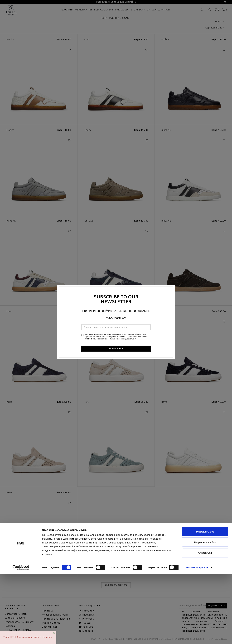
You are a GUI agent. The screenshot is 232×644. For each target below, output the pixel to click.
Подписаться (116, 349)
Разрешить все (205, 602)
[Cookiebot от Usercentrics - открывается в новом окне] (21, 638)
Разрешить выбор (205, 612)
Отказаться (205, 623)
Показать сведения (196, 638)
